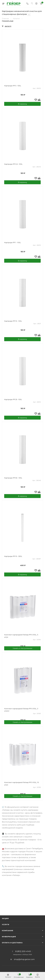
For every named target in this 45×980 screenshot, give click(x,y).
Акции (5, 918)
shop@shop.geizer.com (24, 959)
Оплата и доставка (12, 943)
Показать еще (8, 21)
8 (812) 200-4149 (23, 951)
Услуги (6, 924)
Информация (9, 937)
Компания (7, 931)
